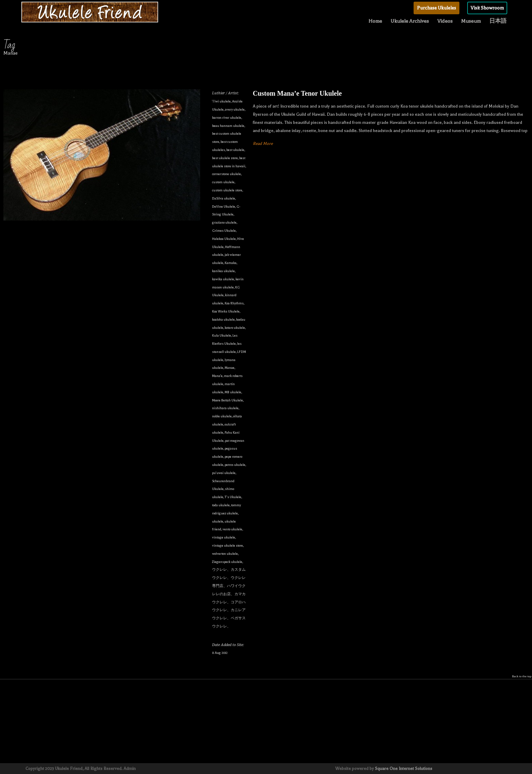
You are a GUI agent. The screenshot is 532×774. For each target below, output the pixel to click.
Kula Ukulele (222, 335)
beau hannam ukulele (228, 126)
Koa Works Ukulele (226, 311)
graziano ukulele (224, 222)
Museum (471, 21)
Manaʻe (217, 376)
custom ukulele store (227, 190)
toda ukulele (221, 505)
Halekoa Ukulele (224, 239)
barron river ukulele (227, 118)
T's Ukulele (233, 497)
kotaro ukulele (235, 328)
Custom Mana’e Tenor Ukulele (297, 93)
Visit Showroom (487, 8)
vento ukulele (232, 529)
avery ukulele (235, 109)
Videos (445, 21)
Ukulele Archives (410, 21)
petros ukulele (235, 465)
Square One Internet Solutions (404, 769)
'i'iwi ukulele (221, 101)
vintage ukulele (224, 537)
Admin (130, 769)
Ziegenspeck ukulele (227, 562)
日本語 (498, 21)
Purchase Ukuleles (436, 8)
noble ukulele (222, 416)
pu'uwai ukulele (224, 473)
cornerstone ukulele (226, 174)
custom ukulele (223, 182)
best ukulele (235, 150)
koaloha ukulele (223, 319)
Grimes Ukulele (224, 231)
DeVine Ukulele (224, 206)
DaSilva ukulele (224, 198)
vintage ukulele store (227, 545)
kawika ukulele (223, 279)
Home (375, 21)
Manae (230, 368)
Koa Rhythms (234, 303)
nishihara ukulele (225, 408)
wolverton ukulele (225, 554)
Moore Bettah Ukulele (227, 400)
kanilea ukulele (223, 271)
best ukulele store (225, 158)
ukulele (218, 521)
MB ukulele (233, 392)
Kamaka (231, 263)
